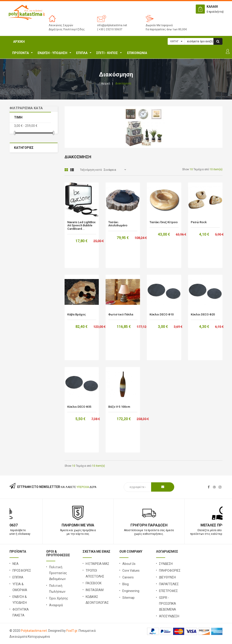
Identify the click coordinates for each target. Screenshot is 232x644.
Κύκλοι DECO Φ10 (162, 315)
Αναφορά (56, 605)
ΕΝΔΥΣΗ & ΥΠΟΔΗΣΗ (20, 600)
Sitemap (128, 598)
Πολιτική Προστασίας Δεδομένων (58, 573)
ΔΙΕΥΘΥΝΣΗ (167, 577)
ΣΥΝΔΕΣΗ (166, 564)
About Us (129, 564)
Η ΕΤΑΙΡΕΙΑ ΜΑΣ (97, 564)
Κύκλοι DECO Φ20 (203, 315)
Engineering (131, 591)
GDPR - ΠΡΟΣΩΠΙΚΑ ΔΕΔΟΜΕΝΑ (168, 604)
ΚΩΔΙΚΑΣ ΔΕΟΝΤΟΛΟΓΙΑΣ (97, 600)
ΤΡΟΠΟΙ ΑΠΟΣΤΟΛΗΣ (95, 573)
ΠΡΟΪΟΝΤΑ (21, 53)
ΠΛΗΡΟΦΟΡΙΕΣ (170, 571)
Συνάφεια (110, 170)
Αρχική (19, 42)
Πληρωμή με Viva (116, 525)
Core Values (131, 571)
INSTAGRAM (95, 590)
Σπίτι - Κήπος (107, 53)
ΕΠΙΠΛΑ (82, 53)
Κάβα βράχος (77, 315)
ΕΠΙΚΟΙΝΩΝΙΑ (137, 53)
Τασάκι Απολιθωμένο (118, 224)
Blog (126, 584)
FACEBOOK (94, 583)
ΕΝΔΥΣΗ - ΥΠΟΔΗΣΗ (52, 53)
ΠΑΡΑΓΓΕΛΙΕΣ (169, 584)
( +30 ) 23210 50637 (110, 29)
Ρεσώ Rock (199, 222)
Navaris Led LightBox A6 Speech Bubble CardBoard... (81, 226)
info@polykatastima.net (112, 25)
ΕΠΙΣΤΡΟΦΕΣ (168, 591)
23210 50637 (45, 525)
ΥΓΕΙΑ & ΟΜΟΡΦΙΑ (20, 587)
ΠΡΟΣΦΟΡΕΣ (22, 571)
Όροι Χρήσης (59, 598)
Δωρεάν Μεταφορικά (159, 25)
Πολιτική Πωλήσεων (57, 589)
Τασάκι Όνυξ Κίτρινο (164, 222)
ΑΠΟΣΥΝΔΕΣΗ (169, 616)
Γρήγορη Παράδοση (187, 525)
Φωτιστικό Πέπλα (121, 315)
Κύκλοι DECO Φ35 (79, 407)
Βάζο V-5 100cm (119, 407)
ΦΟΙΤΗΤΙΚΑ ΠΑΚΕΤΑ (21, 612)
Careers (128, 577)
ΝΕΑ (16, 564)
